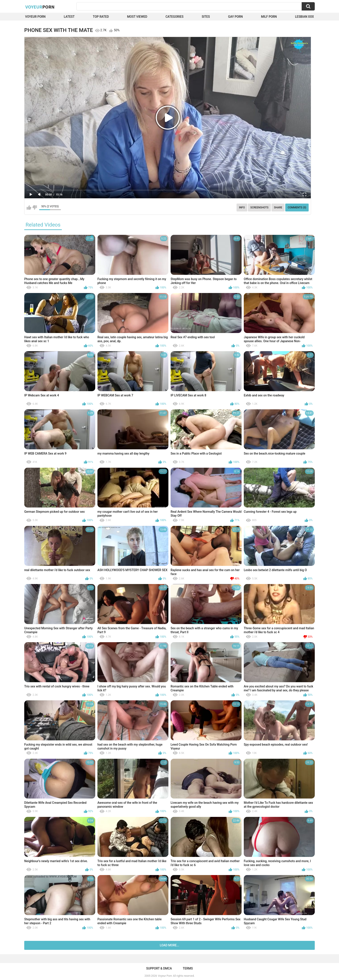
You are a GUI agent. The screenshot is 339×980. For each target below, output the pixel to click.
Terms (188, 968)
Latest (69, 17)
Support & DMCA (159, 968)
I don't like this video (35, 208)
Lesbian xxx (304, 17)
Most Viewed (137, 17)
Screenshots (259, 208)
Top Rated (101, 17)
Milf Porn (269, 17)
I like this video (29, 208)
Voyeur (40, 7)
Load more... (170, 945)
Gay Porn (235, 17)
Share (278, 208)
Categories (175, 17)
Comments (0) (297, 208)
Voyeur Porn (35, 17)
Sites (206, 17)
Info (242, 208)
